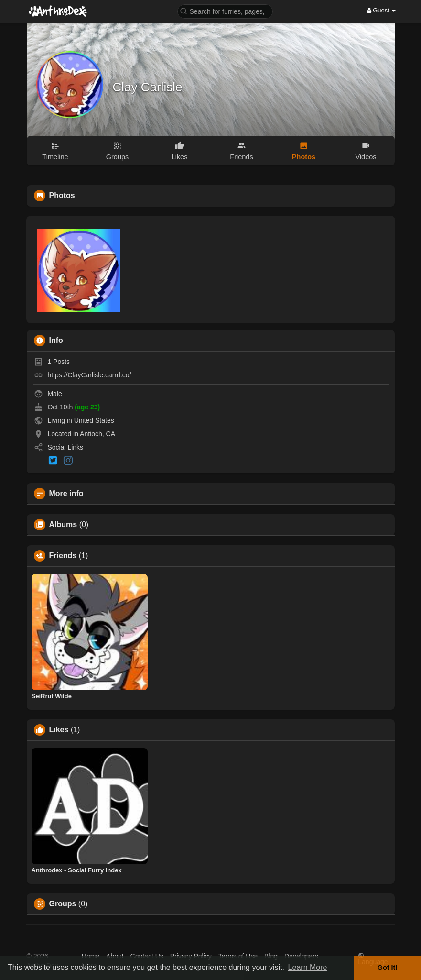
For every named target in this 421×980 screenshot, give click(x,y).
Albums (63, 525)
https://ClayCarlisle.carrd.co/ (89, 375)
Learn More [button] (308, 967)
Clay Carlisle (148, 87)
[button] (225, 11)
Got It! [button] (388, 968)
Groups (63, 904)
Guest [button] (382, 10)
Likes (59, 730)
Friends (63, 556)
